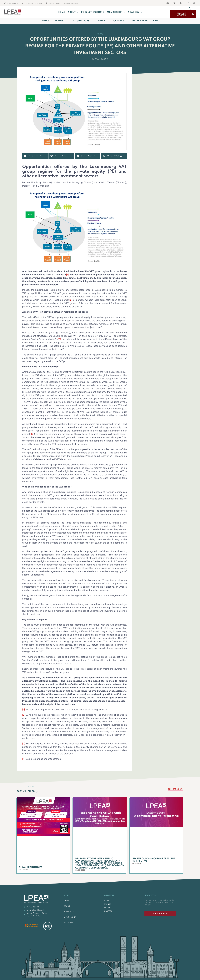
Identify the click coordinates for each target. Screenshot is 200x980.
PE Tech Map (140, 21)
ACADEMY (135, 12)
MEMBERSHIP (116, 12)
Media (103, 21)
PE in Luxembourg (93, 12)
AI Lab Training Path (32, 867)
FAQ (156, 21)
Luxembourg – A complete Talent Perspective (153, 860)
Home (61, 12)
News (45, 21)
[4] (33, 434)
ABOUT (73, 12)
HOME (67, 901)
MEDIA (107, 908)
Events (60, 21)
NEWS (107, 901)
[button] (190, 8)
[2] (71, 300)
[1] (67, 275)
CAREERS (108, 911)
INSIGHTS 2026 (82, 21)
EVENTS (108, 904)
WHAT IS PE (69, 912)
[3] (59, 339)
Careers (120, 21)
